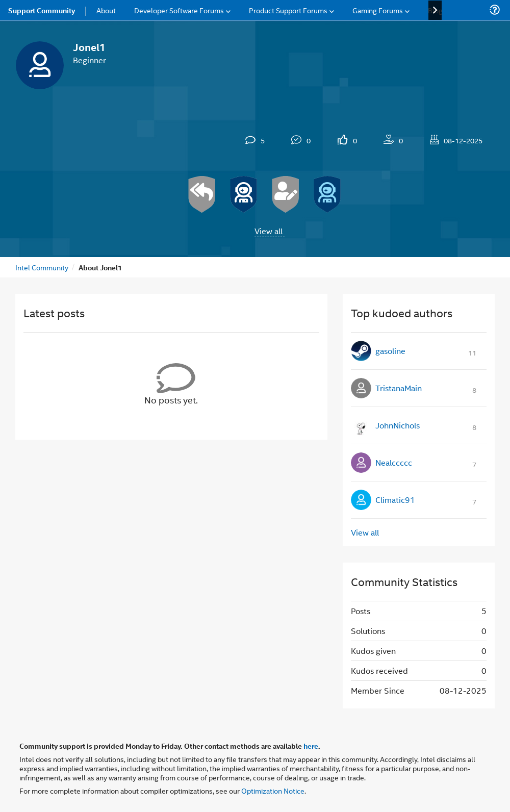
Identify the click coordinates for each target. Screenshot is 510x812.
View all (269, 231)
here (311, 746)
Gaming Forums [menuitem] (378, 10)
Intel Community (42, 267)
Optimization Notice (273, 790)
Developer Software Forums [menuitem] (179, 10)
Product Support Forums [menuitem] (288, 10)
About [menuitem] (106, 10)
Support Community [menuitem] (42, 10)
